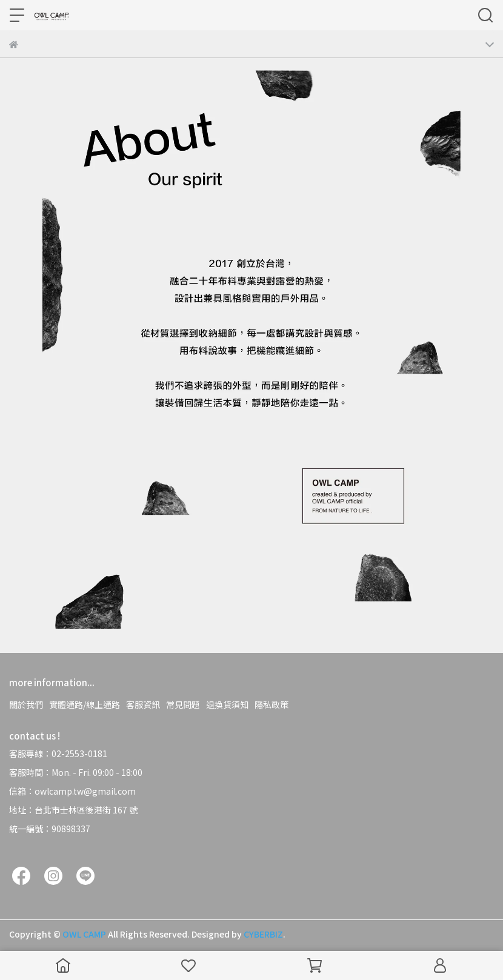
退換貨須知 (227, 704)
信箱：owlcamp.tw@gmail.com (72, 791)
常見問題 (183, 704)
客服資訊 (143, 704)
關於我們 (26, 704)
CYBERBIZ (263, 934)
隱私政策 (271, 704)
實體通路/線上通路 (85, 704)
